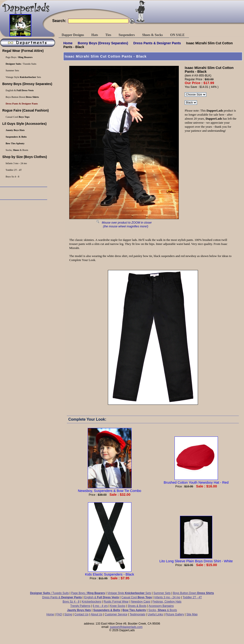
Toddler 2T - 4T (192, 597)
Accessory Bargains (161, 606)
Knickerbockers (92, 602)
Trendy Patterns (80, 606)
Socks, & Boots (163, 610)
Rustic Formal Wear (116, 602)
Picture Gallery (175, 614)
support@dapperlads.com (126, 627)
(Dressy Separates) (103, 43)
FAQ (59, 614)
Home (68, 43)
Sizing (68, 614)
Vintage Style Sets (129, 593)
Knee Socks (118, 606)
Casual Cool (137, 597)
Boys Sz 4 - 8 (71, 602)
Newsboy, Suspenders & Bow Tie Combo (110, 489)
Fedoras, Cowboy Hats (167, 602)
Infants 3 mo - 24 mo (167, 597)
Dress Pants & (157, 43)
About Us (96, 614)
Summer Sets (162, 593)
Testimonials (137, 614)
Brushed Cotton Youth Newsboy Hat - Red (196, 481)
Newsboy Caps (141, 602)
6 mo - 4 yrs (100, 606)
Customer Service (116, 614)
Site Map (192, 614)
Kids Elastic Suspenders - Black (110, 572)
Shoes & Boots (137, 606)
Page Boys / (88, 593)
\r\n (191, 103)
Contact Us (81, 614)
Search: (59, 21)
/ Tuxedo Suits (49, 593)
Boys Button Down (193, 593)
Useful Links (155, 614)
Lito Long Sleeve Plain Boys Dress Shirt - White (196, 559)
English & (102, 597)
